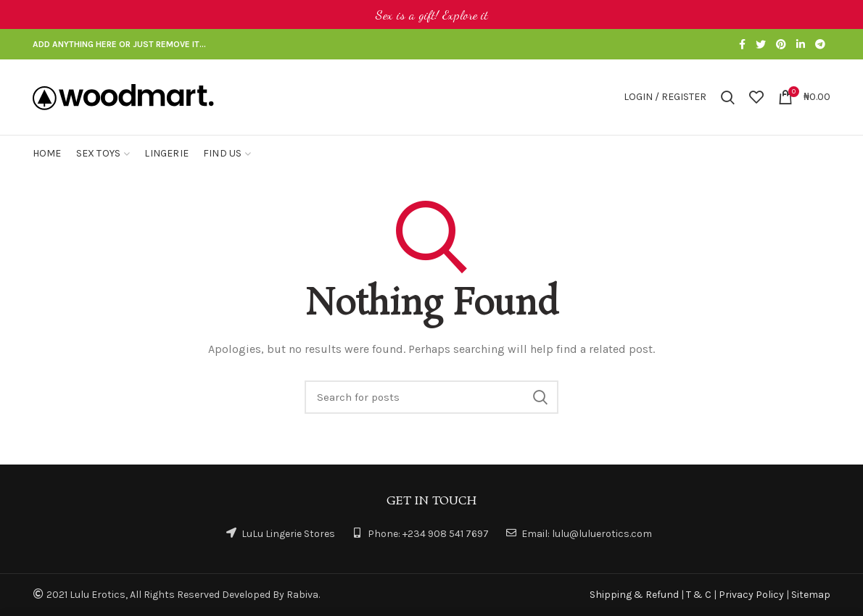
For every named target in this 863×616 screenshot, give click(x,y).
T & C (699, 595)
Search (540, 397)
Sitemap (811, 595)
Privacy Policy (751, 595)
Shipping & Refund (634, 595)
